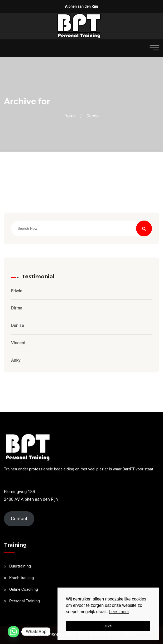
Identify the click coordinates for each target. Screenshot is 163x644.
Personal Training (25, 601)
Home (71, 116)
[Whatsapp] (13, 632)
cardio (93, 116)
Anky (16, 360)
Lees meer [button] (119, 612)
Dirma (17, 308)
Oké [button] (108, 626)
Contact (19, 519)
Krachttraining (22, 578)
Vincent (18, 343)
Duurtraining (20, 566)
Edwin (17, 291)
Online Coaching (24, 589)
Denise (18, 325)
